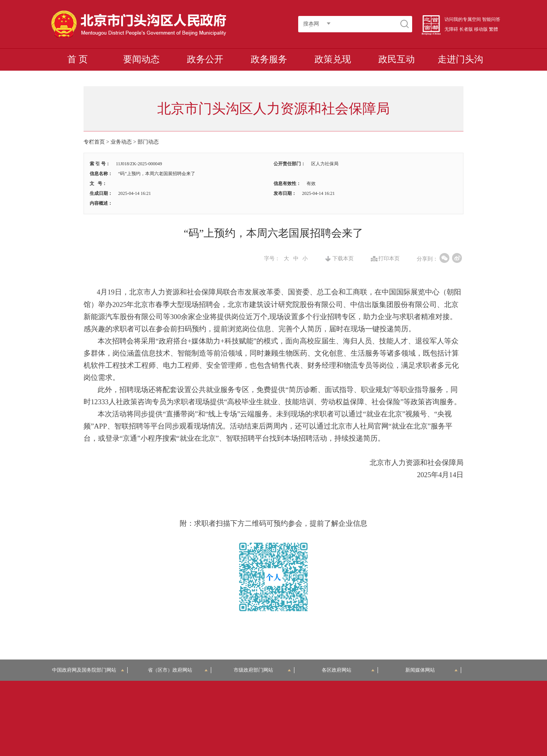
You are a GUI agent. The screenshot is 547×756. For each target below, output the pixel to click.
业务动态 (121, 142)
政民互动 (397, 59)
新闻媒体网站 (432, 670)
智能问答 (491, 19)
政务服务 (269, 59)
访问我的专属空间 (463, 19)
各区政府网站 (348, 670)
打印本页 (389, 259)
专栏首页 (94, 142)
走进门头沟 (460, 59)
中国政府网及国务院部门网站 (88, 670)
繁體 (493, 29)
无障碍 (451, 29)
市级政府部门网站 (262, 670)
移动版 (481, 29)
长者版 (466, 29)
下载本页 (343, 259)
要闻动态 (141, 59)
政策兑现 (333, 59)
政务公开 (205, 59)
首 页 (77, 59)
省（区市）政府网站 (178, 670)
